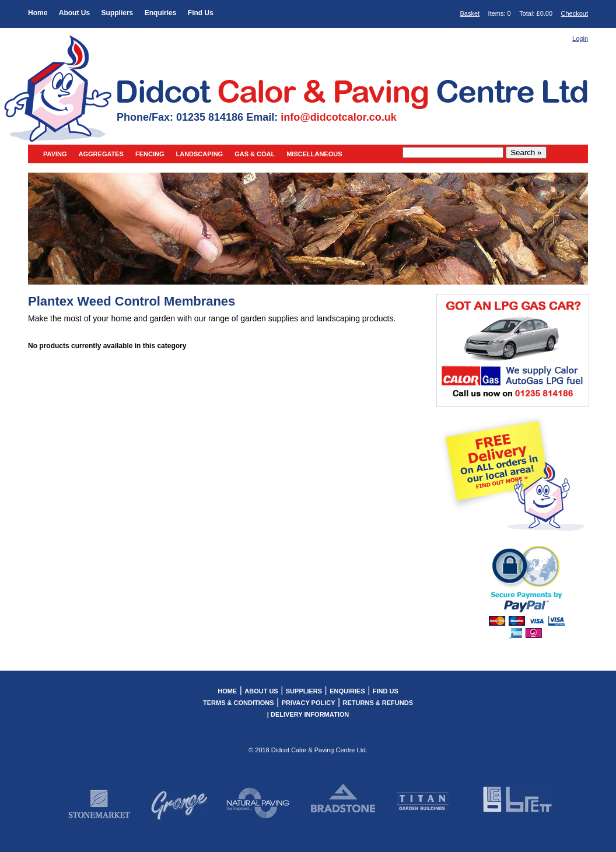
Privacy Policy (309, 703)
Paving (55, 154)
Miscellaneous (314, 154)
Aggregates (101, 154)
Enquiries (161, 13)
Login (580, 38)
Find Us (201, 13)
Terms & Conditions (239, 703)
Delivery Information (310, 714)
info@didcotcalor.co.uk (339, 117)
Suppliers (118, 13)
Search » (526, 152)
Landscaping (199, 154)
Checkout (575, 13)
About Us (74, 13)
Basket (470, 13)
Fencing (150, 154)
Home (38, 13)
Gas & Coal (255, 154)
